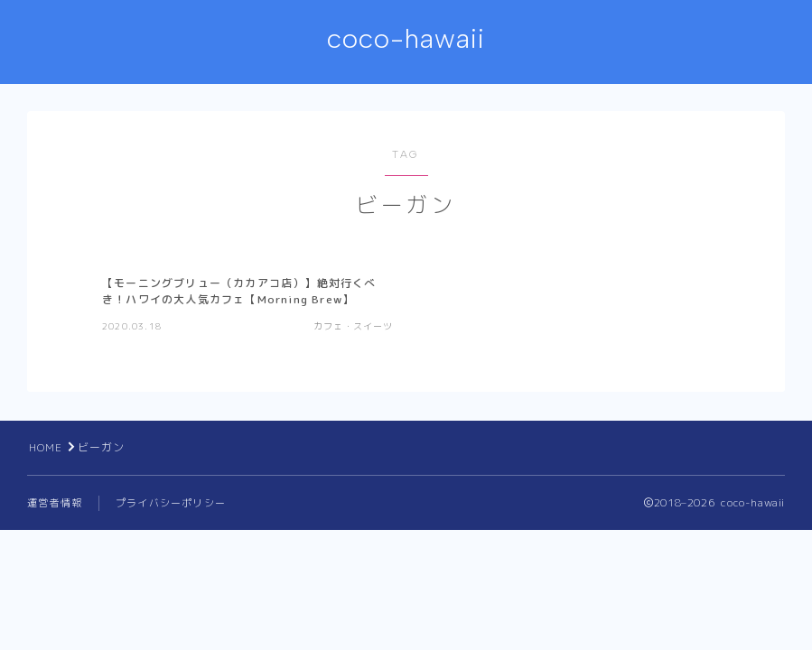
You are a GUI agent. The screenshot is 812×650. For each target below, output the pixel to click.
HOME (46, 447)
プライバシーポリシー (171, 503)
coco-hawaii (406, 39)
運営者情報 (55, 503)
